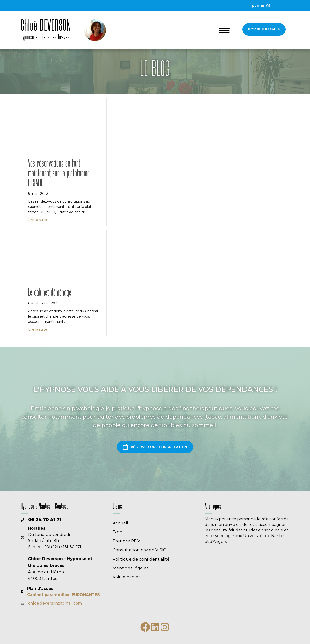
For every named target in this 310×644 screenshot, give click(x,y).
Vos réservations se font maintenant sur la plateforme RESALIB (59, 174)
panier (261, 5)
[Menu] (224, 30)
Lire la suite (38, 220)
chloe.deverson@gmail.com (55, 603)
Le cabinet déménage (50, 293)
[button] (264, 29)
